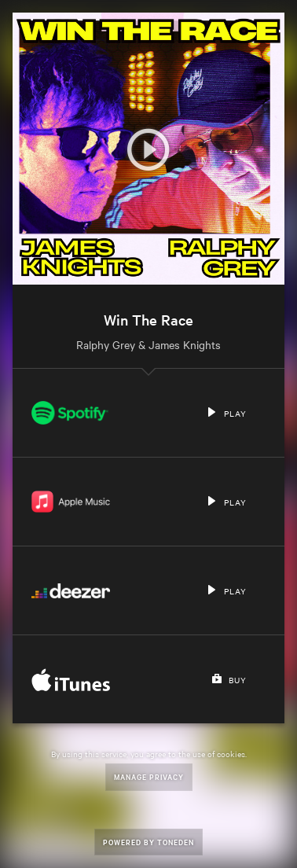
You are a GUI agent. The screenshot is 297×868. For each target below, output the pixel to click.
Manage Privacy (149, 776)
